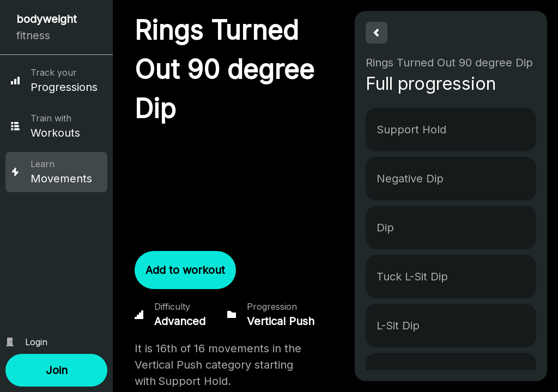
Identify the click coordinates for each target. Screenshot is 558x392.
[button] (56, 370)
